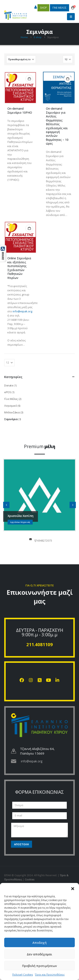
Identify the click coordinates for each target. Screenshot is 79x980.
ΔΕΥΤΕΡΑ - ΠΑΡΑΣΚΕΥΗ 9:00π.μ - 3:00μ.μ (40, 632)
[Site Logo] (16, 13)
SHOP (43, 8)
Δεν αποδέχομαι (39, 954)
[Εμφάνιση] (68, 59)
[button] (73, 888)
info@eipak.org (22, 311)
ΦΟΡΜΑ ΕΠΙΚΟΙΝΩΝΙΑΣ (39, 792)
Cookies (30, 879)
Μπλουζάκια (12, 412)
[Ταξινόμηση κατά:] (21, 59)
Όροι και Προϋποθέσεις (50, 975)
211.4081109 (39, 644)
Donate (9, 385)
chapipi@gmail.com (31, 539)
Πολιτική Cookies (23, 975)
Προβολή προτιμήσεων (39, 966)
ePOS (8, 392)
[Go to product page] (20, 88)
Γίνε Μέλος (11, 399)
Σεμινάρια (11, 419)
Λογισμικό (11, 406)
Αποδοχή (39, 943)
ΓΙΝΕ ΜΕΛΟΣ (60, 8)
